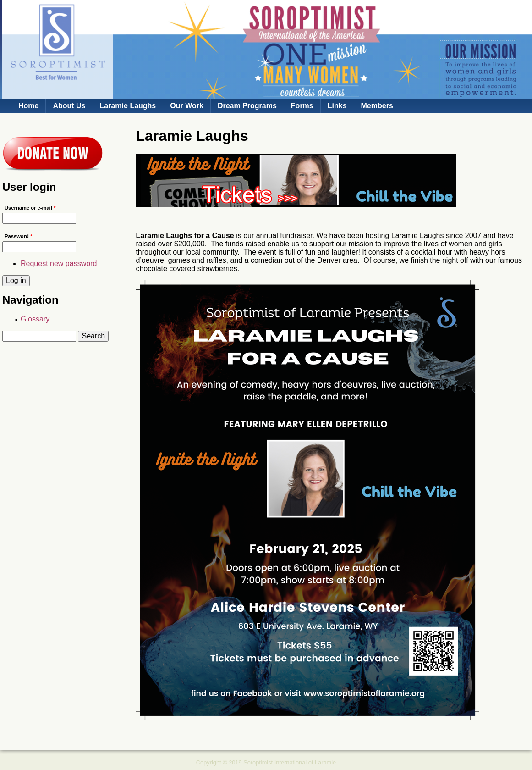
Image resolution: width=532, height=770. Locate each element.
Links (337, 106)
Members (377, 106)
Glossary (35, 319)
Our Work (187, 106)
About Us (69, 106)
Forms (302, 106)
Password (18, 236)
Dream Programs (247, 106)
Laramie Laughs (128, 106)
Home (28, 106)
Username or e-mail (30, 208)
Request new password (59, 263)
